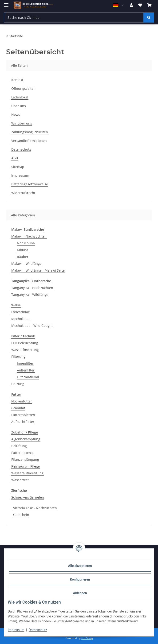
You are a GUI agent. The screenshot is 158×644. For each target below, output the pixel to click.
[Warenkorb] (150, 5)
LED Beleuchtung (25, 343)
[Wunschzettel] (140, 5)
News (16, 115)
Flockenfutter (22, 401)
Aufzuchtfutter (23, 422)
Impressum (16, 630)
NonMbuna (26, 243)
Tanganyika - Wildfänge (30, 295)
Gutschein (21, 515)
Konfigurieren (80, 579)
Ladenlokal (20, 97)
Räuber (23, 257)
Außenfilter (26, 370)
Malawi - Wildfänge (26, 263)
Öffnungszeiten (23, 88)
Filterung (18, 357)
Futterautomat (23, 453)
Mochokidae (21, 319)
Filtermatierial (28, 377)
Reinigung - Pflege (26, 466)
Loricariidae (21, 312)
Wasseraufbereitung (27, 473)
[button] (131, 5)
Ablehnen (80, 593)
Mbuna (23, 250)
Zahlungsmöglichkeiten (30, 132)
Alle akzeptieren (80, 566)
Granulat (18, 408)
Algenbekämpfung (26, 439)
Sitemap (18, 167)
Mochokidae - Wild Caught (32, 326)
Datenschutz (38, 630)
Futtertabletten (23, 415)
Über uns (19, 106)
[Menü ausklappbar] (6, 3)
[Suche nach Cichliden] (74, 18)
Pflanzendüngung (25, 459)
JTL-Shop (87, 638)
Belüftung (19, 446)
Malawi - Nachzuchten (29, 236)
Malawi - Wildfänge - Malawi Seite (38, 270)
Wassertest (20, 480)
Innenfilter (25, 363)
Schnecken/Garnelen (28, 497)
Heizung (18, 384)
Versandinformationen (29, 141)
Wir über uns (22, 123)
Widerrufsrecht (23, 193)
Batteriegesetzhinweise (30, 184)
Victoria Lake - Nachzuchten (35, 508)
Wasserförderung (25, 350)
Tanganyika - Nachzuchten (32, 288)
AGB (15, 158)
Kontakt (17, 80)
